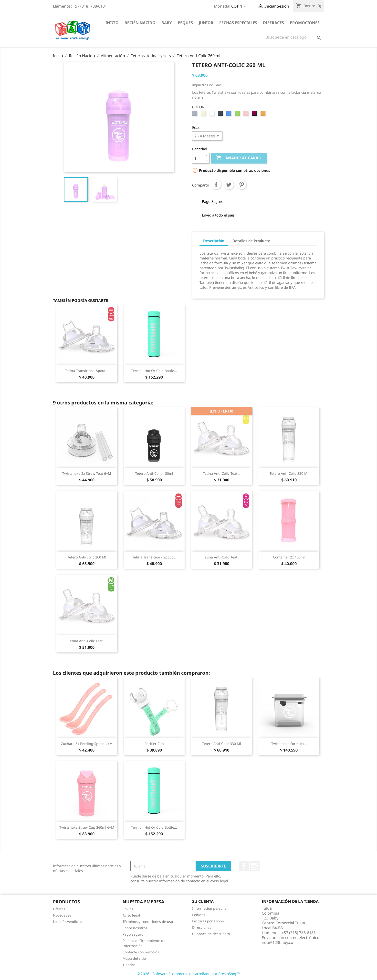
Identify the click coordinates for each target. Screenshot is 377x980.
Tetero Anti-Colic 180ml (154, 473)
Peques (185, 23)
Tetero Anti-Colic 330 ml (289, 473)
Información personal (210, 908)
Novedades (62, 915)
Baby (167, 23)
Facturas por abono (208, 921)
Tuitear (229, 185)
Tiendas (129, 965)
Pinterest (241, 185)
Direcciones (202, 927)
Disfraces (273, 23)
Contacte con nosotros (141, 952)
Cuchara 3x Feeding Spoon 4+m (87, 744)
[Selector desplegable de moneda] (240, 7)
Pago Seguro (133, 934)
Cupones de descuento (211, 934)
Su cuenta (203, 901)
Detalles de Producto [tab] (251, 241)
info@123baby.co (278, 942)
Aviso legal (131, 915)
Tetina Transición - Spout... (87, 371)
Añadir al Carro (239, 158)
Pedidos (199, 915)
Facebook (244, 866)
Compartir (216, 185)
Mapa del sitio (134, 958)
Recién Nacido (140, 23)
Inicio (112, 23)
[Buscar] (293, 37)
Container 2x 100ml (289, 557)
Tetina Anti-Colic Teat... (222, 473)
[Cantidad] (198, 158)
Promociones (305, 23)
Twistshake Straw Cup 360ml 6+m (87, 827)
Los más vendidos (68, 922)
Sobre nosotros (135, 928)
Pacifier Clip (154, 744)
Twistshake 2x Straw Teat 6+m (87, 473)
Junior (206, 23)
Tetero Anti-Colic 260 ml (87, 557)
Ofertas (59, 909)
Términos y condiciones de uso (148, 922)
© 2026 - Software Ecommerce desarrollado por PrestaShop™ (188, 974)
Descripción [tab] (214, 241)
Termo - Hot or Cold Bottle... (154, 371)
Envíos (128, 909)
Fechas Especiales (238, 23)
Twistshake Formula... (289, 744)
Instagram (255, 866)
